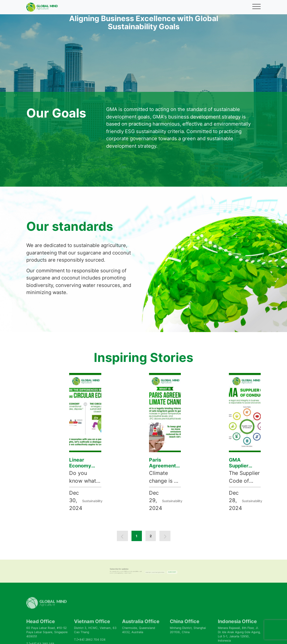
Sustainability (91, 486)
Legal (233, 636)
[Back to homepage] (42, 7)
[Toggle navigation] (256, 7)
